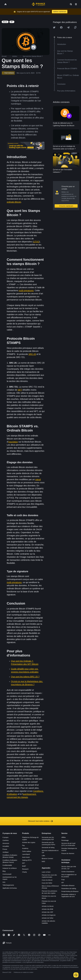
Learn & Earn (46, 872)
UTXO (36, 242)
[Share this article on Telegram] (68, 27)
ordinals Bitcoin (14, 202)
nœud (38, 479)
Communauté (7, 874)
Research (25, 869)
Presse (5, 849)
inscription (13, 442)
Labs (43, 856)
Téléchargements (8, 885)
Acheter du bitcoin (48, 906)
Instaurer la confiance (10, 868)
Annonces (6, 843)
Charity (24, 872)
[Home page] (38, 4)
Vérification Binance (68, 886)
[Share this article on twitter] (54, 27)
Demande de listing (48, 848)
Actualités (6, 846)
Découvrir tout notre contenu (40, 821)
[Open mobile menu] (76, 4)
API (63, 883)
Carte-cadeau (27, 851)
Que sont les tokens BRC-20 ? (25, 677)
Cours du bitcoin (47, 880)
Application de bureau (10, 888)
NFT (20, 390)
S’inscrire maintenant (66, 206)
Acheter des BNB (47, 909)
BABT (24, 866)
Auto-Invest (26, 857)
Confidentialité (7, 865)
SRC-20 (32, 354)
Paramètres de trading (69, 888)
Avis (4, 882)
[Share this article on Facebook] (61, 27)
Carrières (6, 840)
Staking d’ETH (27, 860)
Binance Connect (47, 859)
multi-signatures (26, 290)
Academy (25, 848)
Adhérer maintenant (60, 12)
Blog (4, 871)
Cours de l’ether (47, 883)
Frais (63, 880)
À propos (5, 837)
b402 (43, 861)
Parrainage (65, 840)
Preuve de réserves (68, 853)
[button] (76, 4)
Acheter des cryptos (29, 842)
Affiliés (64, 837)
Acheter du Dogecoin (49, 915)
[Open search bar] (70, 4)
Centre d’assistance (68, 872)
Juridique (6, 852)
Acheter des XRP (47, 912)
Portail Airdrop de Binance (70, 891)
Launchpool (26, 854)
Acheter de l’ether (48, 918)
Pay (23, 845)
